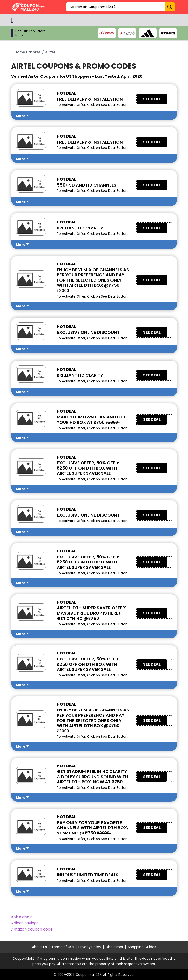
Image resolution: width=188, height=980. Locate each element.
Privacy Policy (90, 947)
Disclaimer (114, 947)
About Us (39, 947)
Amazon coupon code (32, 929)
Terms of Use (63, 947)
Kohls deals (22, 917)
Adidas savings (25, 923)
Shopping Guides (142, 947)
